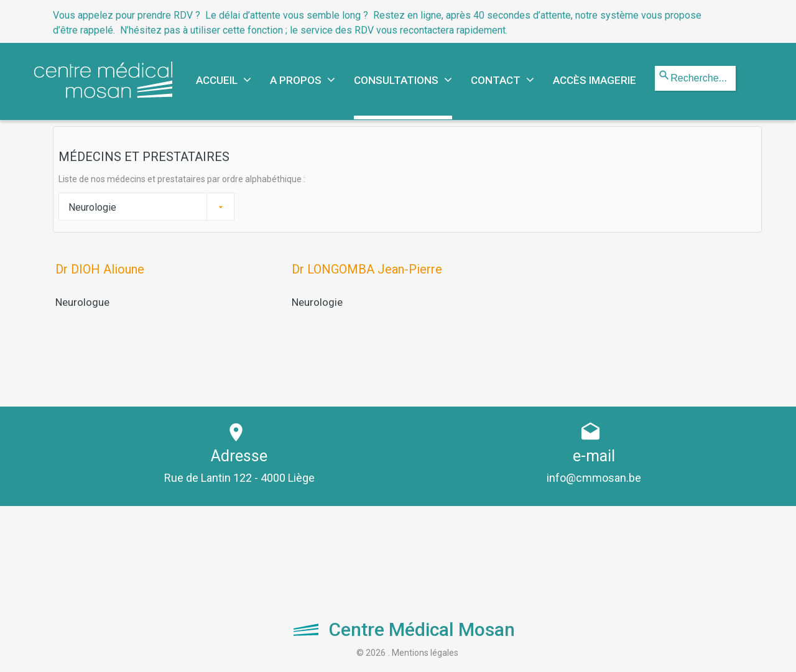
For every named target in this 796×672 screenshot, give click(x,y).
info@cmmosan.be (594, 477)
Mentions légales (425, 652)
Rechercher (655, 66)
